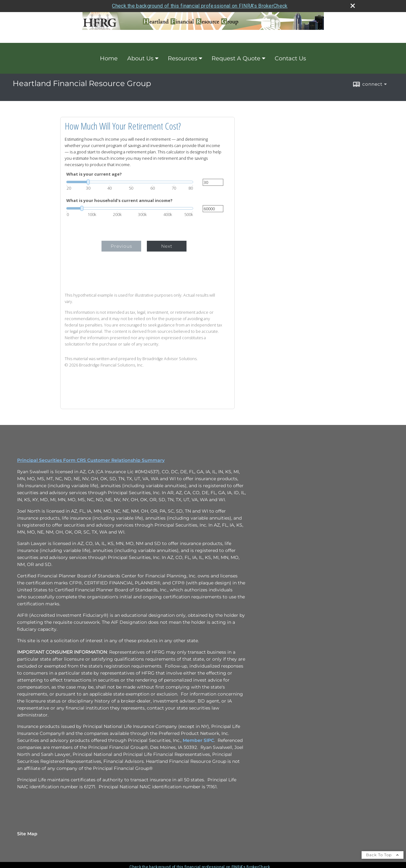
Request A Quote (236, 58)
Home (109, 58)
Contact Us (290, 58)
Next (167, 246)
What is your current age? (94, 174)
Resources (183, 58)
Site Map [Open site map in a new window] (27, 834)
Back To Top (383, 855)
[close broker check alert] (353, 6)
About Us (140, 58)
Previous (121, 246)
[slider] (130, 182)
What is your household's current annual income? (119, 201)
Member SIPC (198, 740)
